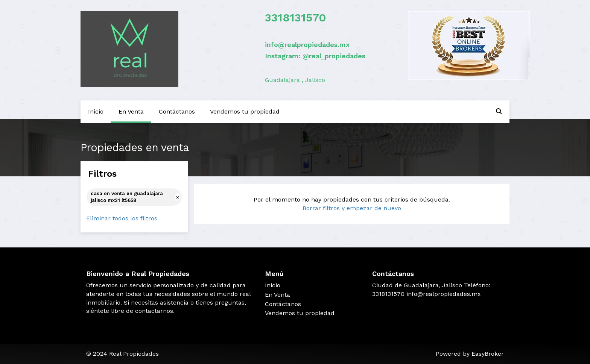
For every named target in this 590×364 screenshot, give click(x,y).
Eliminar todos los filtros (122, 218)
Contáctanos (177, 111)
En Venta (131, 111)
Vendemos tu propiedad (245, 111)
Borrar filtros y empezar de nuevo (352, 208)
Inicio (96, 111)
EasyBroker (488, 354)
